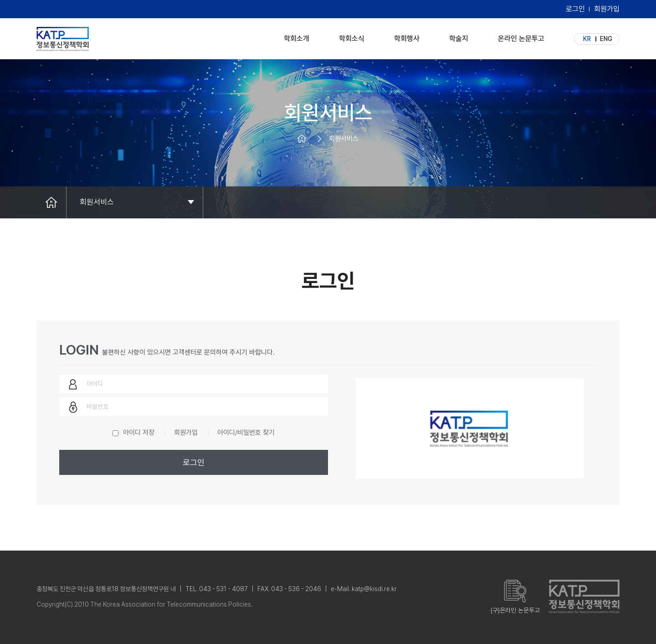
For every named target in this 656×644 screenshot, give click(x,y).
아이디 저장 (139, 433)
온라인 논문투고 (521, 36)
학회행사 (407, 36)
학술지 (459, 36)
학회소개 (297, 36)
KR (587, 39)
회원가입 (607, 9)
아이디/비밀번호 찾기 (246, 433)
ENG (606, 39)
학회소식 (352, 36)
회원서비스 (97, 202)
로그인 (575, 9)
